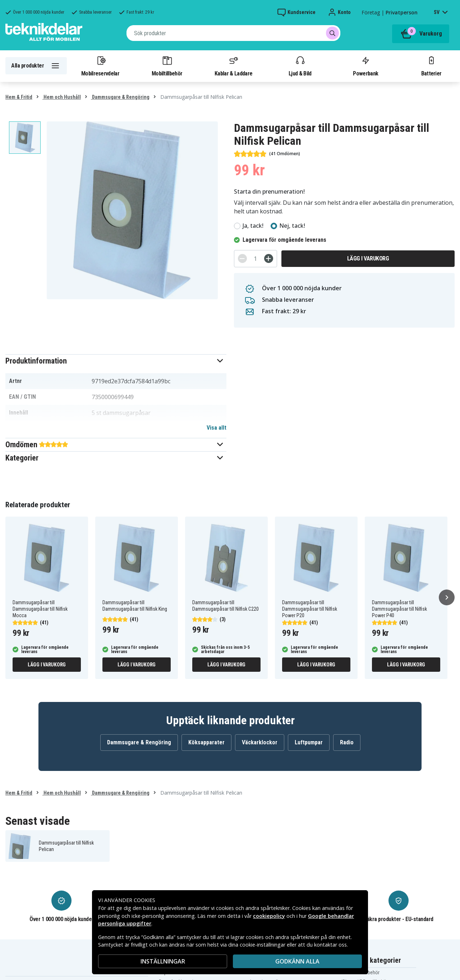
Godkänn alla (297, 961)
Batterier (431, 66)
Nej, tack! (292, 226)
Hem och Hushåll (62, 97)
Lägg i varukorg (368, 258)
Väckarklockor (260, 742)
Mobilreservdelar (100, 66)
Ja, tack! (253, 226)
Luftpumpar (309, 742)
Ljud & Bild (300, 66)
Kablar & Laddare (233, 66)
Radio (347, 742)
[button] (116, 361)
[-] (242, 258)
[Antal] (256, 259)
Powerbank (365, 66)
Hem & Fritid (19, 97)
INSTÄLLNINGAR (163, 961)
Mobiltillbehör (167, 66)
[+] (269, 258)
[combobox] (233, 33)
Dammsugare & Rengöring (120, 97)
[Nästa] (447, 597)
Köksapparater (206, 742)
